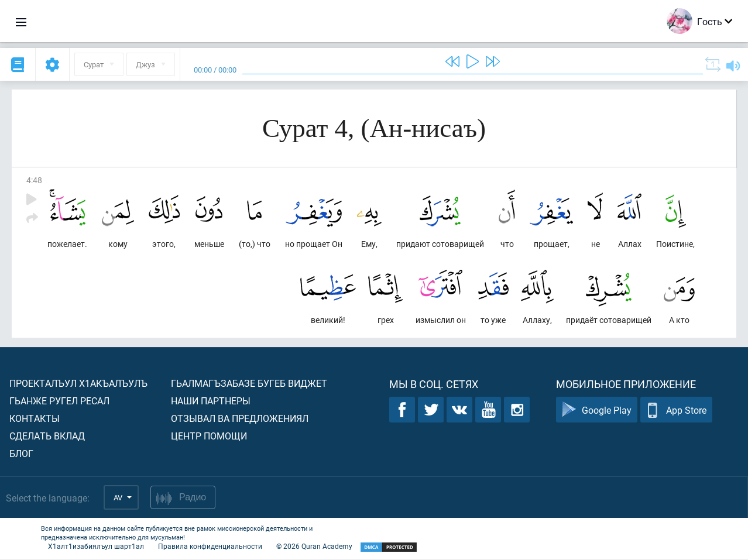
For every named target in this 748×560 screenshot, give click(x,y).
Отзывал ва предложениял (240, 419)
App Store (676, 410)
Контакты (35, 419)
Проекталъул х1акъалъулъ (78, 384)
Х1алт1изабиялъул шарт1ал (96, 547)
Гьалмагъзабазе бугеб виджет (249, 384)
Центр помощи (209, 436)
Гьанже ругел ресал (59, 401)
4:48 (34, 180)
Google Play (597, 410)
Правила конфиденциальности (210, 547)
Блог (21, 454)
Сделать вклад (47, 436)
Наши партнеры (211, 401)
